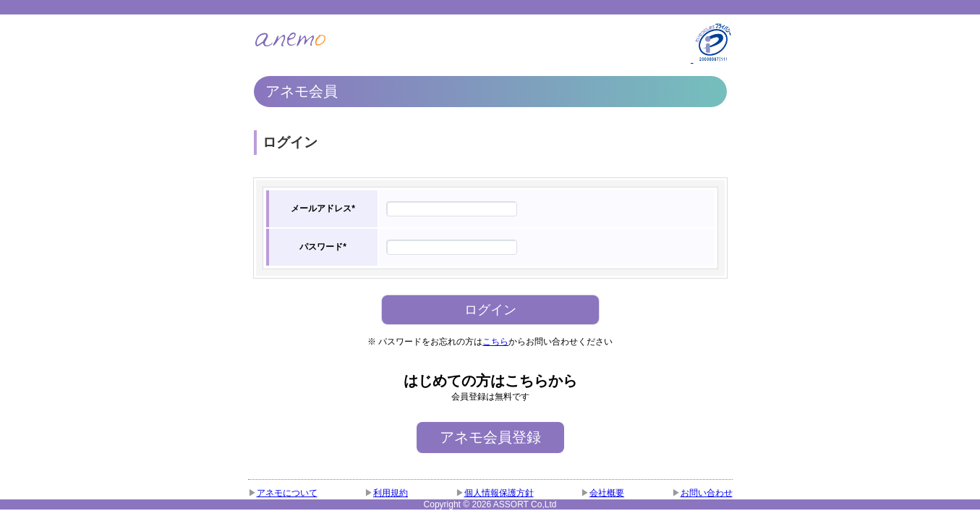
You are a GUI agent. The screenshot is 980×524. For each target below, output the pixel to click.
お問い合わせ (707, 493)
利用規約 (391, 493)
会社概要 (607, 493)
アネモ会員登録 (490, 437)
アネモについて (287, 493)
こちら (495, 342)
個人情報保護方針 (499, 493)
